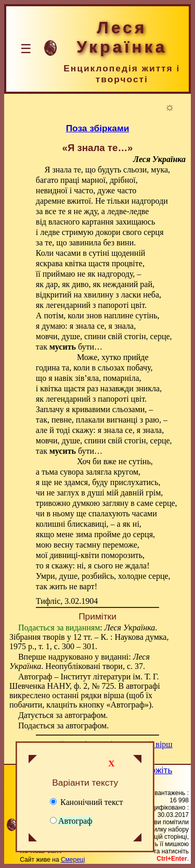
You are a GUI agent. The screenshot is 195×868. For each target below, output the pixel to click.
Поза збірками (98, 128)
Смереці (73, 860)
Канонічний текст (86, 802)
